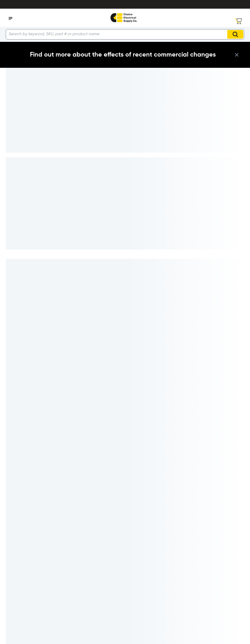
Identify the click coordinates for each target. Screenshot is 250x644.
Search (236, 34)
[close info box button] (237, 55)
